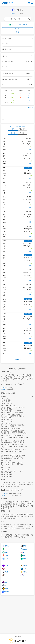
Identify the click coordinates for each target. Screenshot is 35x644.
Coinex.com (5, 494)
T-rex (3, 388)
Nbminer (4, 390)
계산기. (12, 126)
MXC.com (4, 495)
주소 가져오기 (17, 29)
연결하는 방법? (20, 126)
